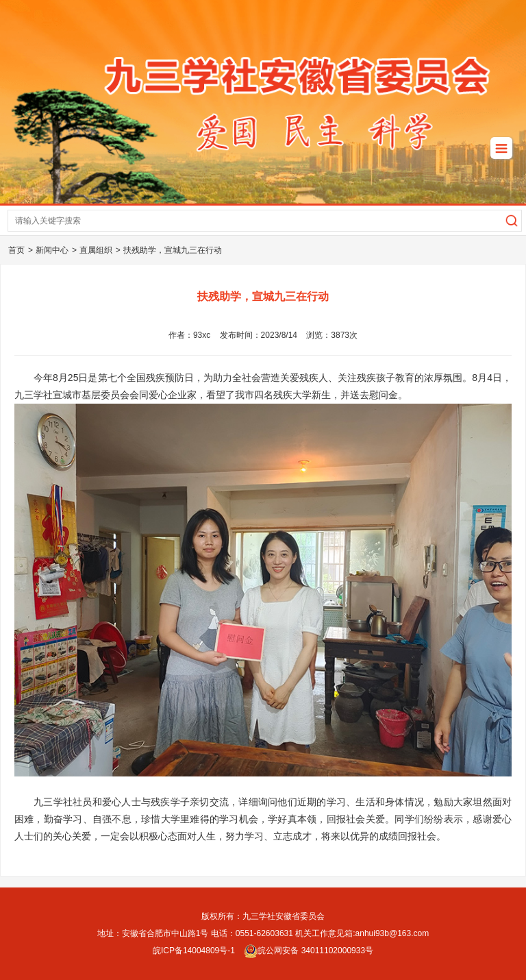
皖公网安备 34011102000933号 (309, 951)
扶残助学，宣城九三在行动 (173, 250)
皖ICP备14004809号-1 (194, 951)
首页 (16, 250)
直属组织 (96, 250)
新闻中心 (52, 250)
